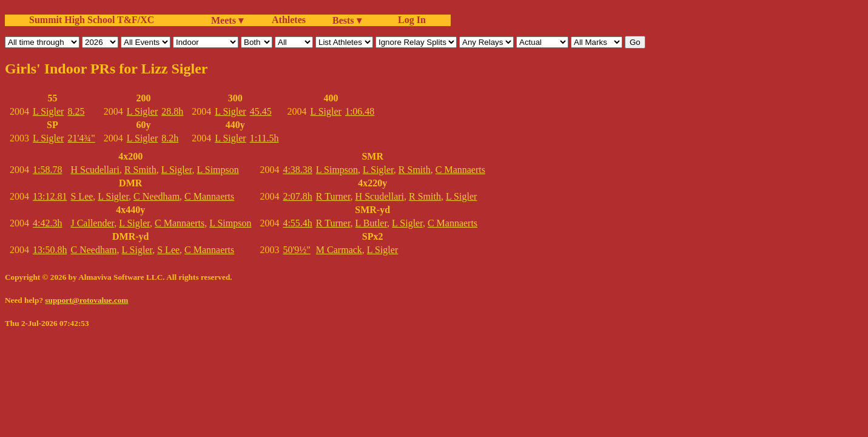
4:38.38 (297, 170)
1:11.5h (264, 138)
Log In (409, 20)
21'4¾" (81, 138)
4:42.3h (47, 223)
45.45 (261, 111)
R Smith (140, 170)
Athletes (289, 20)
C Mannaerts (209, 196)
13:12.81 (50, 196)
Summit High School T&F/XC (92, 20)
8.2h (170, 138)
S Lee (82, 196)
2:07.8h (297, 196)
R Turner (333, 196)
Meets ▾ (227, 20)
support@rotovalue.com (86, 300)
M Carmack (339, 250)
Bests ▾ (347, 20)
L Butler (372, 223)
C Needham (156, 196)
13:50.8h (50, 250)
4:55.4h (297, 223)
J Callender (92, 223)
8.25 (76, 111)
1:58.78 (47, 170)
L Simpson (218, 170)
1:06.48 (360, 111)
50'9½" (296, 250)
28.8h (172, 111)
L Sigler (48, 111)
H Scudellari (95, 170)
